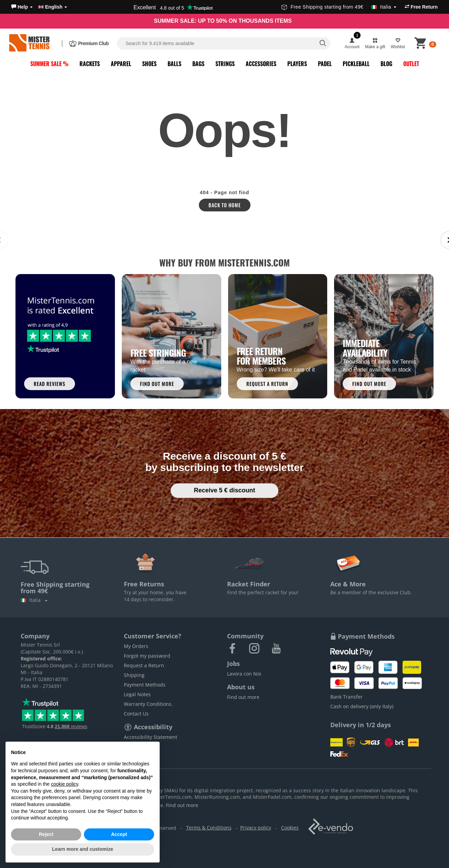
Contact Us (136, 714)
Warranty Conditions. (148, 704)
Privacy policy (256, 828)
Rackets (90, 64)
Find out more (243, 697)
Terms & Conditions (209, 828)
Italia (34, 600)
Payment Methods (145, 685)
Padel (325, 64)
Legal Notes (137, 694)
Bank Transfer (346, 697)
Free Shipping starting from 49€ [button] (339, 7)
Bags (198, 64)
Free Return (421, 7)
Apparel (121, 64)
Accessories (261, 64)
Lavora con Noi (244, 674)
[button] (22, 7)
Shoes (149, 64)
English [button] (53, 7)
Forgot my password (147, 656)
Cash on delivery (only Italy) (362, 706)
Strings (225, 64)
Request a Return (144, 665)
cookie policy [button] (65, 784)
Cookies (290, 828)
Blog (386, 64)
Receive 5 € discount (224, 490)
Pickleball (356, 64)
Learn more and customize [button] (82, 849)
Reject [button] (46, 834)
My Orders (136, 646)
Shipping (134, 675)
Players (297, 64)
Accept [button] (119, 834)
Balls (174, 64)
